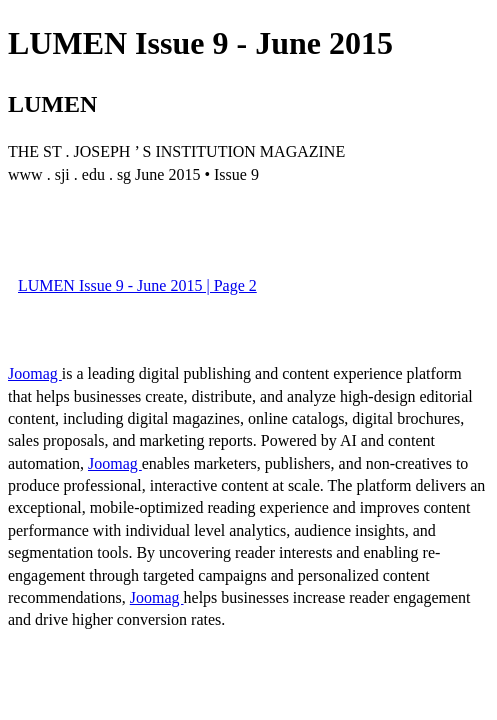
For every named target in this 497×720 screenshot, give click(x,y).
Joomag (35, 373)
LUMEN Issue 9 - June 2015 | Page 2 (137, 285)
